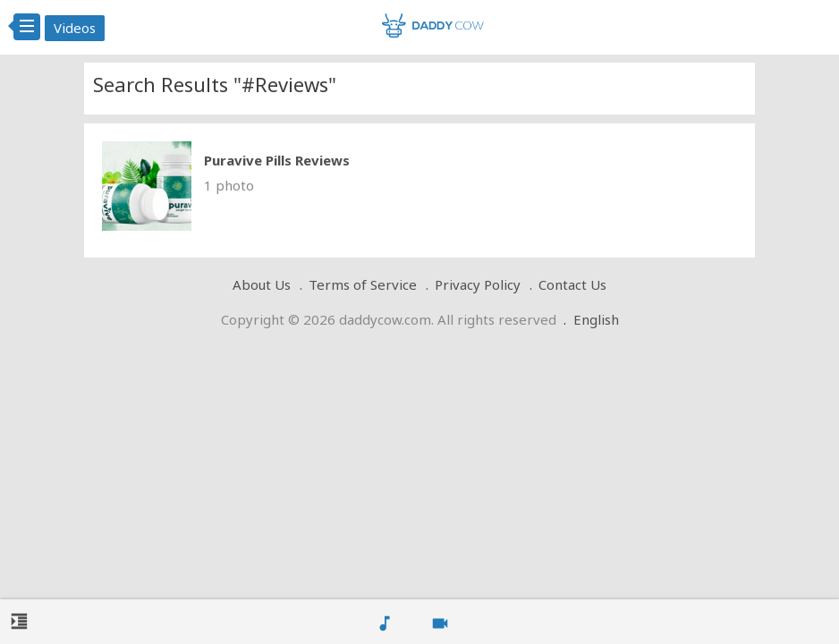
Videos (75, 28)
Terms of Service (363, 284)
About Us (262, 284)
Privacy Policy (478, 284)
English (596, 319)
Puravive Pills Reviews (277, 160)
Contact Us (572, 284)
